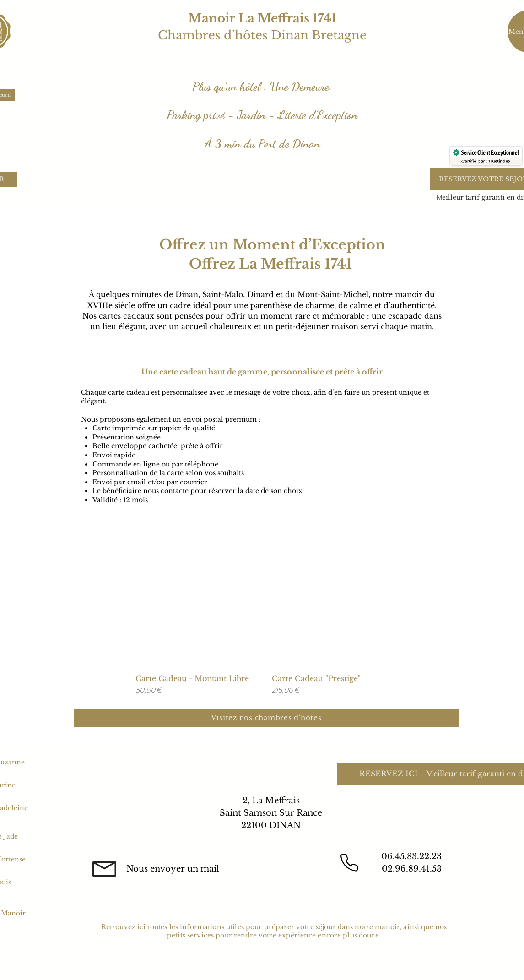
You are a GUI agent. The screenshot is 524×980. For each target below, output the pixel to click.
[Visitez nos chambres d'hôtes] (266, 718)
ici (141, 927)
